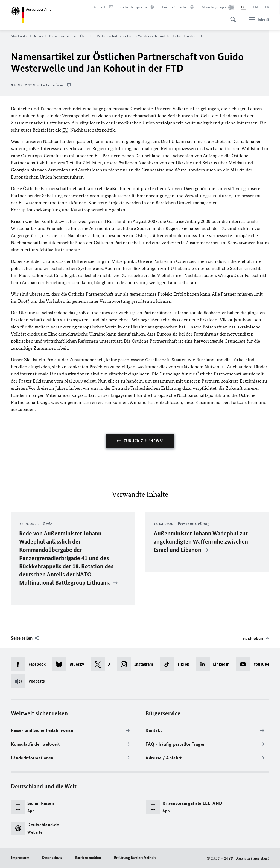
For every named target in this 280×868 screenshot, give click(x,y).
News (40, 36)
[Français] (267, 7)
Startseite (21, 36)
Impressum (20, 858)
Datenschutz (52, 858)
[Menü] (258, 19)
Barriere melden (88, 858)
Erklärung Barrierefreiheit (135, 858)
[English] (255, 7)
